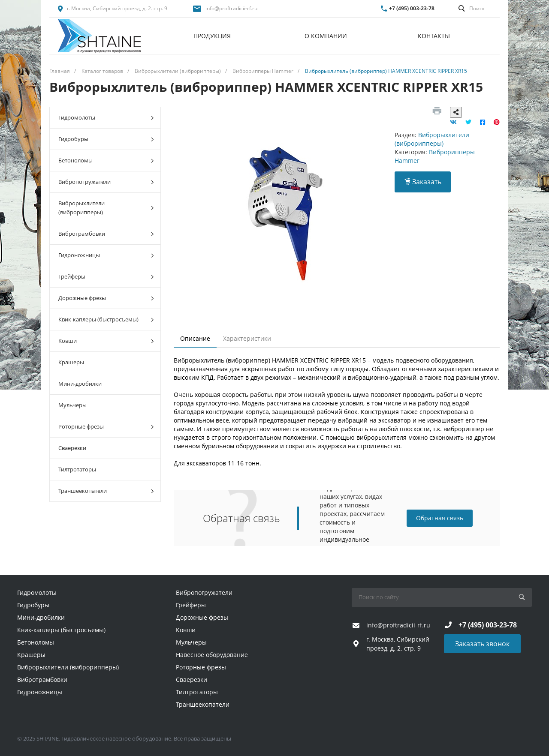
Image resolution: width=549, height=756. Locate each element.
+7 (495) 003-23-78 (412, 8)
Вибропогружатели (106, 182)
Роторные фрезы (106, 427)
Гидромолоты (106, 118)
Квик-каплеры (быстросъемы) (106, 319)
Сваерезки (72, 448)
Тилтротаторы (77, 469)
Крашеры (71, 362)
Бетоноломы (106, 160)
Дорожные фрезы (106, 298)
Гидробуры (106, 139)
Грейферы (106, 277)
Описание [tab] (195, 338)
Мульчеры (72, 405)
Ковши (106, 341)
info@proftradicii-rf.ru (231, 8)
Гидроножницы (106, 255)
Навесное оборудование (212, 655)
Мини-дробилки (80, 384)
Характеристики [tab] (247, 338)
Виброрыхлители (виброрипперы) (106, 208)
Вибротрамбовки (106, 234)
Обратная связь (440, 518)
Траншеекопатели (106, 491)
